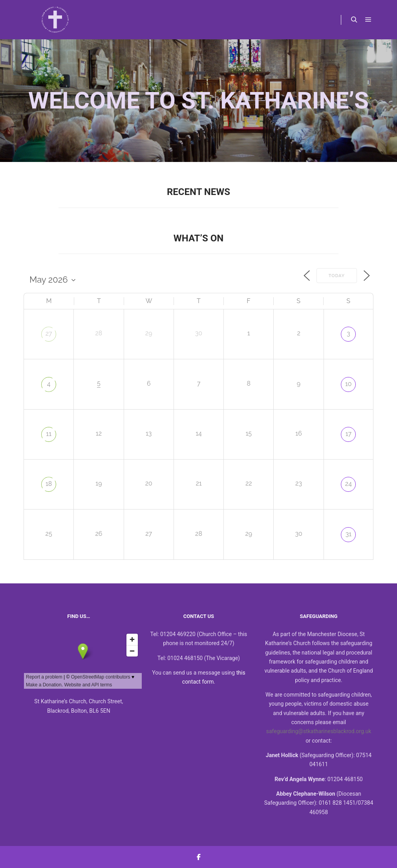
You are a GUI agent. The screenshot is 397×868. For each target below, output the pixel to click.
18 (49, 484)
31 (349, 534)
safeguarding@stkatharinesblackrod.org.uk (319, 731)
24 (349, 484)
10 (349, 384)
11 (49, 434)
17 (349, 434)
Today (337, 276)
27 (49, 334)
